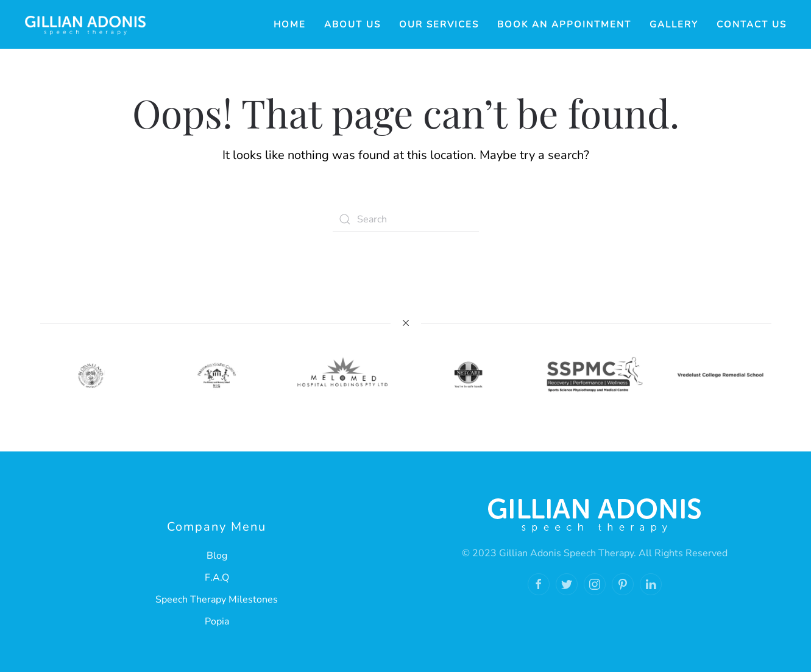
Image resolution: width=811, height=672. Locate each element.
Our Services (439, 24)
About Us (352, 24)
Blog (217, 556)
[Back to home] (85, 24)
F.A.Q (217, 578)
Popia (217, 621)
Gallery (674, 24)
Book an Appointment (564, 24)
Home (290, 24)
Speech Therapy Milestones (217, 599)
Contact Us (752, 24)
